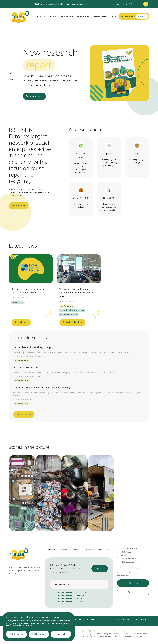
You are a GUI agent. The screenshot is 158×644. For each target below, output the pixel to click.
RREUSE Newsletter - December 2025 (74, 595)
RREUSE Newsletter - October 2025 (73, 598)
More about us (19, 206)
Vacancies (133, 583)
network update (18, 302)
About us (41, 16)
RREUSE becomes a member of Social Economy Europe (28, 291)
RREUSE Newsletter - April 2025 (71, 601)
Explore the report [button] (34, 96)
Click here (39, 4)
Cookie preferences (103, 619)
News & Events (104, 550)
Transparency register (86, 619)
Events (113, 16)
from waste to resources (69, 314)
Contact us (142, 16)
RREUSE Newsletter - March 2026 (72, 592)
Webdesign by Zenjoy (125, 619)
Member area (127, 16)
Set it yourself (16, 634)
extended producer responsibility (72, 310)
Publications (83, 16)
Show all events (24, 414)
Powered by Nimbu (142, 619)
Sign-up (100, 569)
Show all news (21, 322)
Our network (67, 16)
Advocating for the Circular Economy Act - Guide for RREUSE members (77, 293)
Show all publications (72, 322)
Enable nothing (39, 634)
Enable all (61, 634)
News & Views (99, 16)
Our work (53, 16)
